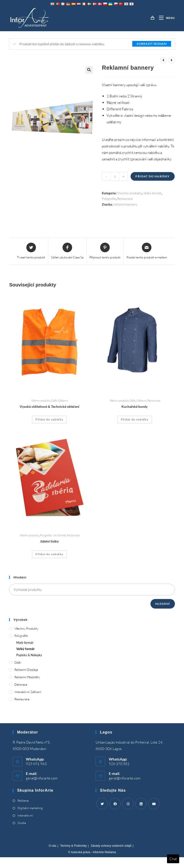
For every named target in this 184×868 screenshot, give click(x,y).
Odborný (63, 400)
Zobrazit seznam (152, 44)
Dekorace (21, 684)
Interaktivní (25, 815)
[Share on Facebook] (67, 251)
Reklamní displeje (26, 670)
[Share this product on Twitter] (31, 251)
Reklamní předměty (27, 677)
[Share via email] (147, 251)
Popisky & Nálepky (29, 655)
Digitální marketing (30, 808)
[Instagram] (128, 804)
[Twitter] (102, 804)
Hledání (163, 604)
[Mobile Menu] (165, 18)
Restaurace (125, 199)
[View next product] (172, 60)
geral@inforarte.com (42, 778)
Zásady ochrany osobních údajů (111, 846)
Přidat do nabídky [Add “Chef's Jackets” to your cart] (135, 419)
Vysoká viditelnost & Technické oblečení (49, 406)
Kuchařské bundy (135, 406)
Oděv (54, 400)
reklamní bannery (125, 204)
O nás (52, 846)
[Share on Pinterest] (105, 251)
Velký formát (152, 193)
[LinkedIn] (141, 804)
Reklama (23, 801)
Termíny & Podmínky (73, 846)
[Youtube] (154, 804)
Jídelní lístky (49, 541)
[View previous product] (163, 60)
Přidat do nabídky (152, 176)
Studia (22, 823)
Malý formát (59, 535)
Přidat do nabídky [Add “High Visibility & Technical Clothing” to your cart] (49, 419)
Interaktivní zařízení (28, 692)
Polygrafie (109, 199)
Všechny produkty (129, 193)
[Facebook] (115, 804)
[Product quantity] (115, 176)
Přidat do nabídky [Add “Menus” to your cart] (49, 554)
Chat (173, 859)
